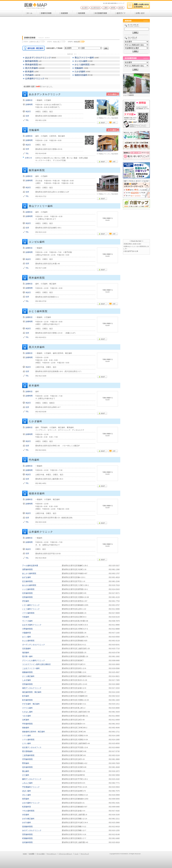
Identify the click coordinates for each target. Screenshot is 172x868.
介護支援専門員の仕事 (131, 251)
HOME (25, 854)
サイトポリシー (52, 854)
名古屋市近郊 (95, 8)
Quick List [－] (72, 54)
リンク (76, 854)
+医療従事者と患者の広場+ (132, 244)
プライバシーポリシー (65, 854)
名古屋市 (85, 8)
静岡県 (113, 8)
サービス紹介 (41, 854)
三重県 (105, 8)
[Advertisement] (71, 25)
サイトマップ (85, 854)
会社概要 (32, 854)
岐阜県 (121, 8)
